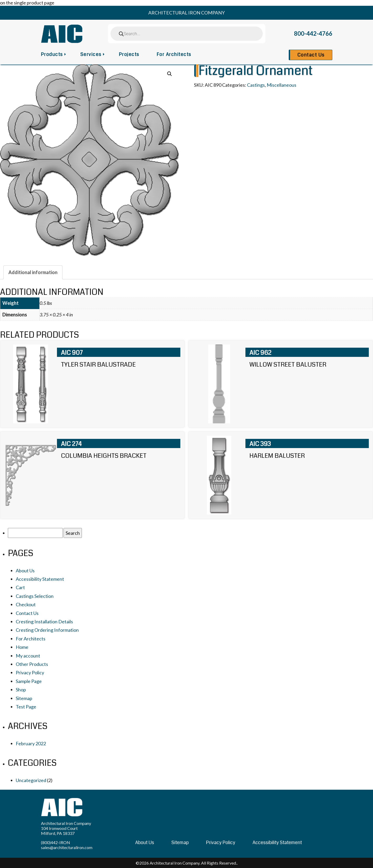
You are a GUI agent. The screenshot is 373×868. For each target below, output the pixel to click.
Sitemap (24, 698)
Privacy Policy (30, 672)
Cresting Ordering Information (47, 630)
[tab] (33, 272)
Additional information (33, 272)
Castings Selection (35, 596)
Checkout (26, 604)
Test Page (26, 707)
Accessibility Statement (40, 579)
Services (91, 54)
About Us (25, 571)
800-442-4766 (313, 34)
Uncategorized (31, 780)
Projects (129, 54)
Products (52, 54)
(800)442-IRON (56, 842)
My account (28, 656)
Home (22, 647)
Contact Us (311, 55)
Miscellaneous (282, 85)
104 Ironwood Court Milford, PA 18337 (59, 831)
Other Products (32, 664)
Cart (20, 587)
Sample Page (29, 681)
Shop (21, 690)
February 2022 (31, 743)
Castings (256, 85)
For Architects (174, 54)
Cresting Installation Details (44, 622)
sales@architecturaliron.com (67, 847)
